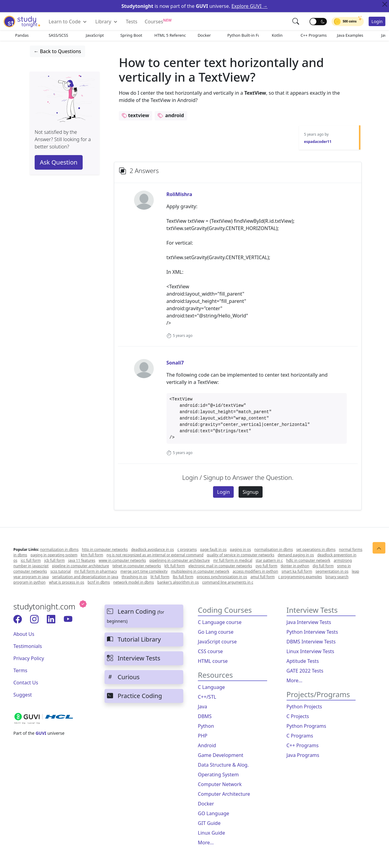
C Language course (220, 622)
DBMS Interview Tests (311, 642)
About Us (24, 634)
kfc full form (175, 566)
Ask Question (59, 162)
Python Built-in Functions (243, 35)
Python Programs (306, 726)
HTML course (213, 661)
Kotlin (277, 35)
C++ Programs (314, 35)
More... (206, 843)
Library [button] (107, 22)
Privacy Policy (29, 658)
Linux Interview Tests (310, 651)
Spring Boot (131, 35)
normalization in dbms (59, 549)
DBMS (205, 716)
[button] (296, 21)
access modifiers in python (255, 571)
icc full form (31, 560)
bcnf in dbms (99, 582)
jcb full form (54, 560)
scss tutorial (61, 571)
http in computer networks (105, 549)
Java (202, 707)
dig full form (323, 566)
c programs (187, 549)
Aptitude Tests (303, 661)
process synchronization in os (222, 577)
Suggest (23, 695)
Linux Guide (211, 833)
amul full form (263, 577)
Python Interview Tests (312, 632)
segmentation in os (332, 571)
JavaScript (95, 35)
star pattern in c (269, 560)
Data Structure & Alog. (223, 765)
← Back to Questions (57, 51)
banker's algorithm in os (178, 582)
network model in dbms (134, 582)
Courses (158, 21)
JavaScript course (217, 642)
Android (207, 745)
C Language (211, 687)
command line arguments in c (228, 582)
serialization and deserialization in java (85, 577)
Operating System (218, 775)
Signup (250, 492)
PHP (203, 736)
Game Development (221, 755)
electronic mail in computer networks (220, 566)
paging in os (241, 549)
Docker (204, 35)
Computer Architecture (224, 794)
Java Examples (350, 35)
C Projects (298, 716)
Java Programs (303, 755)
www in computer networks (122, 560)
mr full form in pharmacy (96, 571)
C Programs (300, 736)
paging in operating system (54, 555)
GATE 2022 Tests (305, 671)
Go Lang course (216, 632)
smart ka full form (297, 571)
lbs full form (183, 577)
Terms (20, 670)
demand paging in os (296, 555)
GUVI (41, 733)
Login (377, 21)
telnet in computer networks (137, 566)
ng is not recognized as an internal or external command (155, 555)
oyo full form (267, 566)
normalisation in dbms (274, 549)
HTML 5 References (170, 35)
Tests (132, 22)
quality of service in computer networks (240, 555)
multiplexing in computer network (200, 571)
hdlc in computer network (308, 560)
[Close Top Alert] (385, 4)
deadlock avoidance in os (152, 549)
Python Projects (304, 707)
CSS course (210, 651)
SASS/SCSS (58, 35)
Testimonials (28, 646)
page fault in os (213, 549)
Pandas (22, 35)
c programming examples (300, 577)
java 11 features (82, 560)
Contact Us (26, 683)
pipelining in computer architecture (179, 560)
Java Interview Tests (309, 622)
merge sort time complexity (144, 571)
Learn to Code (68, 22)
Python (206, 726)
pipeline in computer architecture (81, 566)
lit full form (160, 577)
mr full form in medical (233, 560)
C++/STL (207, 697)
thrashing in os (134, 577)
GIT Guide (209, 823)
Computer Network (220, 784)
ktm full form (92, 555)
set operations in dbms (316, 549)
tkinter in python (295, 566)
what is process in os (67, 582)
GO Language (213, 813)
